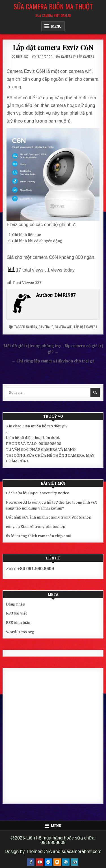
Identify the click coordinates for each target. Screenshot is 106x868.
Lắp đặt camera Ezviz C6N (53, 47)
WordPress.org (20, 632)
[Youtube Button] (40, 862)
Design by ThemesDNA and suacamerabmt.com (53, 851)
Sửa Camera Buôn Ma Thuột (53, 6)
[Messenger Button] (48, 862)
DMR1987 (22, 57)
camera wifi (64, 327)
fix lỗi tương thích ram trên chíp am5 (39, 536)
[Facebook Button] (31, 862)
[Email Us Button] (75, 862)
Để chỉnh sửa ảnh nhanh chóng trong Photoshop (49, 517)
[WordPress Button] (66, 862)
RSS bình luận (18, 623)
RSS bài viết (16, 613)
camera (32, 327)
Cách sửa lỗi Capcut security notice (38, 493)
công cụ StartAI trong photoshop (36, 527)
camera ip (46, 327)
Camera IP (68, 57)
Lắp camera (86, 57)
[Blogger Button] (57, 862)
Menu (56, 26)
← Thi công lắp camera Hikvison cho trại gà (53, 361)
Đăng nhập (16, 604)
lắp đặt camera (86, 327)
